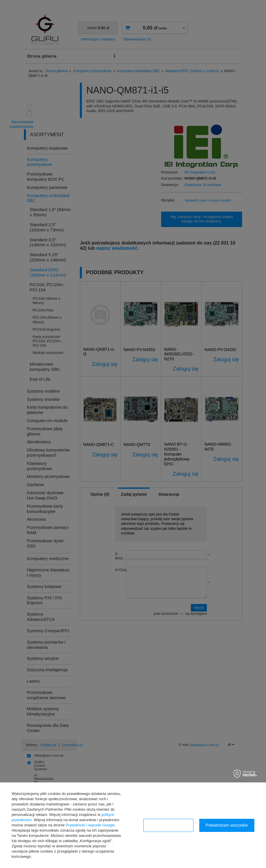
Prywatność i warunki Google (90, 825)
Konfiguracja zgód (168, 825)
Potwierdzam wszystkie (227, 825)
